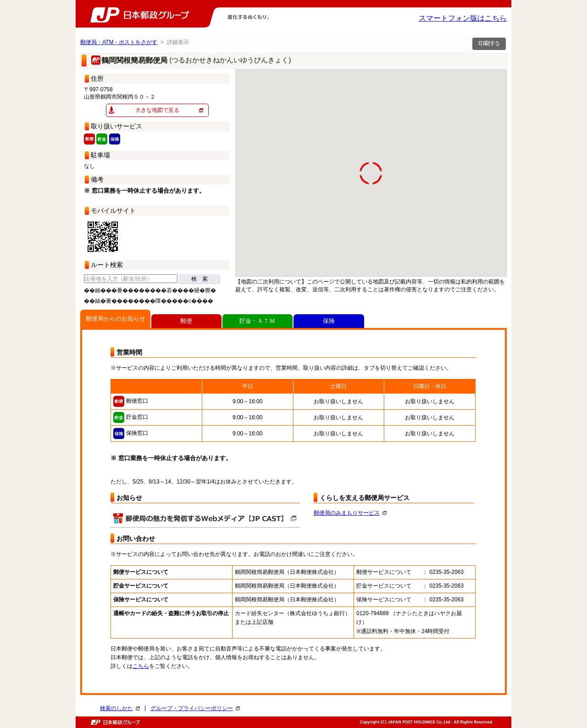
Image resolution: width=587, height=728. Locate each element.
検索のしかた (120, 708)
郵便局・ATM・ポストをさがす (119, 42)
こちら (141, 666)
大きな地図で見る (157, 110)
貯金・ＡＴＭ (257, 321)
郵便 (186, 321)
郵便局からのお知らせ (116, 319)
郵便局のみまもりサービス (350, 513)
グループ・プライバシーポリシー (195, 708)
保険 (329, 321)
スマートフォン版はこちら (463, 18)
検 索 (199, 279)
